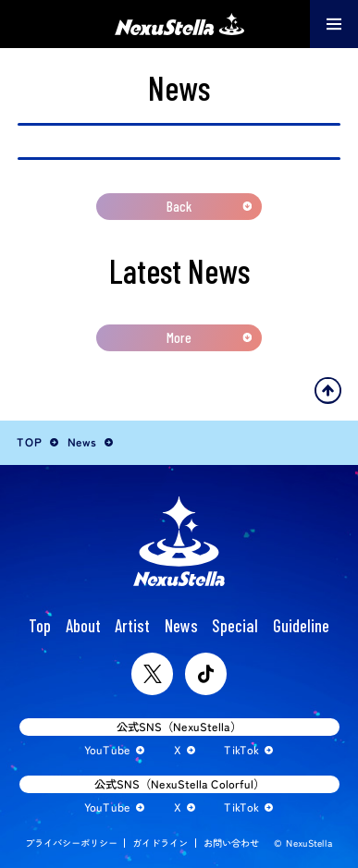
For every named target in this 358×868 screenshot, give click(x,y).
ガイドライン (160, 843)
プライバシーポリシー (71, 843)
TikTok (241, 750)
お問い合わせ (231, 843)
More (179, 337)
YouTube (107, 751)
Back (179, 206)
